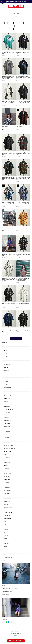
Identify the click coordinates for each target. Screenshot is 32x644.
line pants (6, 504)
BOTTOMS (5, 454)
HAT (5, 533)
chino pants (7, 502)
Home (14, 14)
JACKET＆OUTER (7, 376)
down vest (6, 429)
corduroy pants (8, 507)
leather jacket (8, 404)
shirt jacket (7, 423)
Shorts (6, 465)
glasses (6, 552)
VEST (5, 435)
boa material (24, 26)
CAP (5, 527)
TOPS (4, 345)
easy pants (6, 482)
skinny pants (7, 471)
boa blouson (7, 443)
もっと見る (16, 339)
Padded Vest (7, 412)
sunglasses (7, 541)
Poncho (6, 401)
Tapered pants (7, 479)
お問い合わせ (6, 595)
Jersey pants (7, 463)
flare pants (7, 493)
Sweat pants (7, 488)
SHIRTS (20, 23)
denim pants (7, 485)
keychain (6, 555)
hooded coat (7, 418)
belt (5, 549)
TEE (6, 23)
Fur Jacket (6, 382)
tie (4, 560)
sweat (15, 23)
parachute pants (8, 496)
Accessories (7, 535)
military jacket (8, 415)
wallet (5, 538)
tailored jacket (8, 396)
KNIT (25, 23)
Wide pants (6, 468)
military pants (7, 491)
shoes (5, 547)
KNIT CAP (6, 530)
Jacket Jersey (7, 398)
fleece (6, 26)
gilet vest (18, 26)
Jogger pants (7, 474)
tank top (16, 29)
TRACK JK (6, 390)
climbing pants (8, 518)
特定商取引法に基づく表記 (9, 591)
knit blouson (7, 440)
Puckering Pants (8, 513)
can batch (6, 544)
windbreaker (7, 437)
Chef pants (7, 477)
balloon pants (7, 499)
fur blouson (7, 432)
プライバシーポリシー (16, 632)
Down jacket (7, 407)
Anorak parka (7, 393)
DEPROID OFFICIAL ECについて (10, 588)
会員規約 (16, 635)
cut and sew (12, 26)
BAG (5, 524)
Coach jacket (7, 387)
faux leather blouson (9, 448)
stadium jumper (8, 421)
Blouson (6, 384)
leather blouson (8, 409)
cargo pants (7, 460)
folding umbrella (8, 558)
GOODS (5, 521)
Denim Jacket (7, 426)
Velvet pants (7, 516)
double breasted (8, 446)
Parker (10, 23)
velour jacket (7, 451)
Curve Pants (7, 510)
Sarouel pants (7, 457)
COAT (5, 379)
